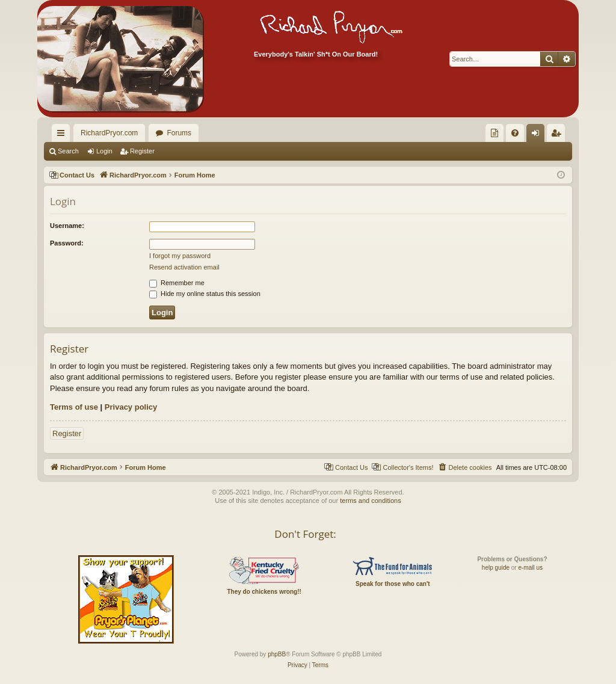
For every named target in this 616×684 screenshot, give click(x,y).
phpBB (277, 654)
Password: (67, 243)
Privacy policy (131, 407)
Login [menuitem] (538, 135)
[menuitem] (494, 133)
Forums (179, 133)
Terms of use (74, 407)
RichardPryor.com (109, 133)
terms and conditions (371, 501)
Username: (67, 226)
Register (142, 151)
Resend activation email (184, 267)
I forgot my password (180, 256)
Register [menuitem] (559, 135)
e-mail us (530, 568)
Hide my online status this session (205, 294)
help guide (496, 568)
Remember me (177, 283)
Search (68, 151)
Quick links (63, 135)
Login (104, 151)
